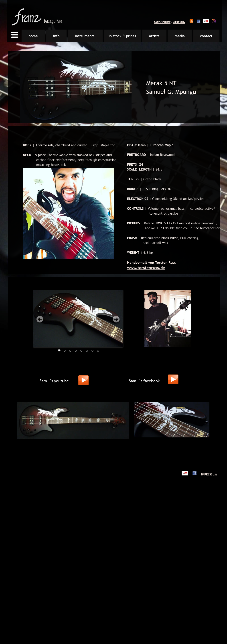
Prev (40, 319)
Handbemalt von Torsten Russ (151, 262)
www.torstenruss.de (146, 268)
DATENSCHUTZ (162, 22)
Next (116, 319)
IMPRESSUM (179, 22)
